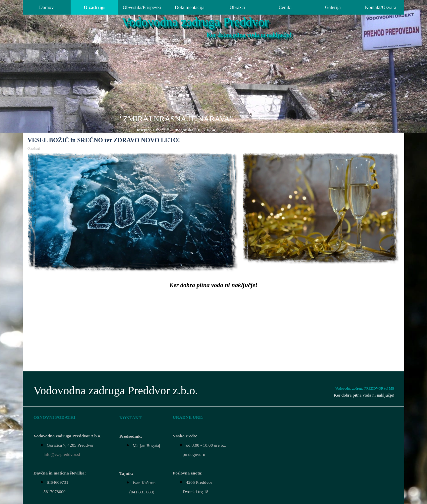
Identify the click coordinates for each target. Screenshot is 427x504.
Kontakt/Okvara (381, 7)
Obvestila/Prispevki (142, 7)
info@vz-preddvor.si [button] (62, 454)
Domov (46, 7)
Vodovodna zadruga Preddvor (195, 22)
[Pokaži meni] (361, 105)
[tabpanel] (176, 123)
